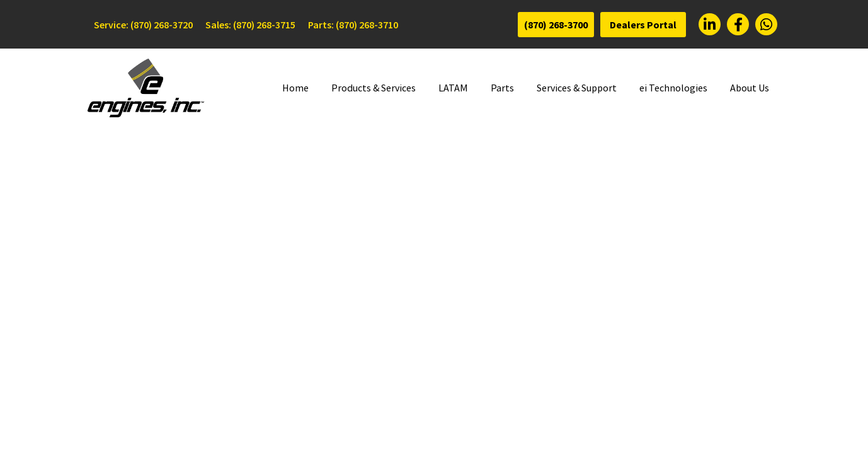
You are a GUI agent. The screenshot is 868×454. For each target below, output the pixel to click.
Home (295, 88)
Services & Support (577, 88)
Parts (502, 88)
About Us (750, 88)
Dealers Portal (643, 25)
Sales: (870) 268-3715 (250, 25)
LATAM (453, 88)
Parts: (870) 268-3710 (353, 25)
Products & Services (374, 88)
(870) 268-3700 (556, 25)
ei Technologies (673, 88)
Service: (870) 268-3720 (143, 25)
